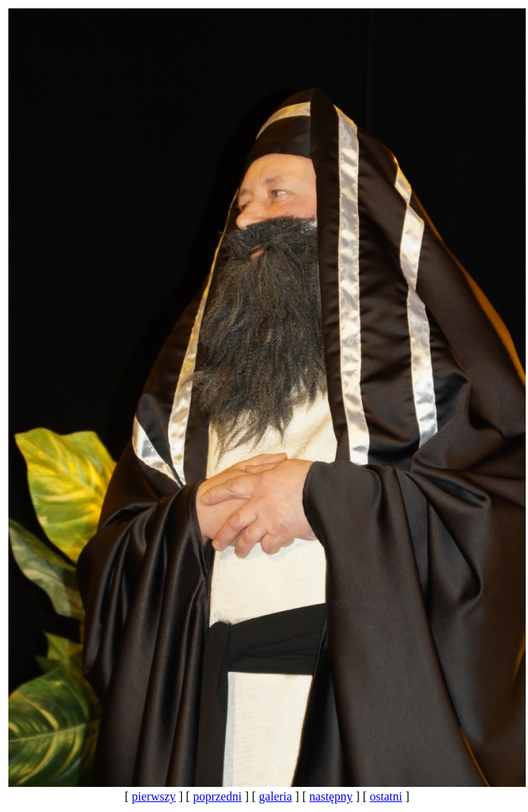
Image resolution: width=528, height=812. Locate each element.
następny (331, 796)
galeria (275, 796)
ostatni (386, 796)
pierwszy (154, 796)
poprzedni (218, 796)
